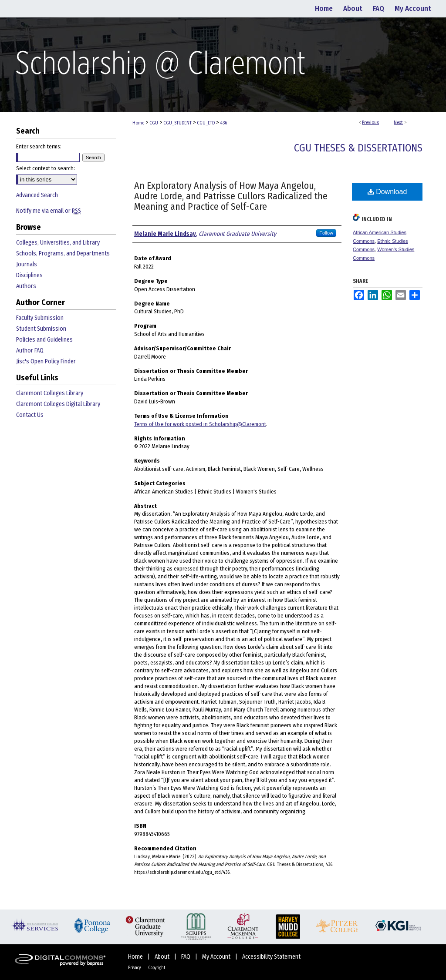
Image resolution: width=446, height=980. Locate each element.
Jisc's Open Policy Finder (46, 361)
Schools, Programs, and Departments (63, 253)
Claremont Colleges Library (50, 393)
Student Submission (41, 329)
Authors (26, 286)
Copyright (157, 968)
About (163, 957)
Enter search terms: (39, 146)
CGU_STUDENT (177, 123)
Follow (326, 233)
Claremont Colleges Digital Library (58, 404)
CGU (154, 123)
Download (387, 192)
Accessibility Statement (271, 957)
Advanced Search (37, 195)
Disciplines (29, 275)
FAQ (186, 957)
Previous (370, 122)
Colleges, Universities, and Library (58, 243)
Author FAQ (30, 351)
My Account (217, 957)
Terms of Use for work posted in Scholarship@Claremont (200, 424)
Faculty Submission (40, 318)
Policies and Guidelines (44, 340)
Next (398, 122)
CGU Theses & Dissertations (358, 148)
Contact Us (30, 415)
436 (223, 123)
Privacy (135, 968)
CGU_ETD (206, 123)
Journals (27, 264)
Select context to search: (46, 168)
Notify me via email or (49, 211)
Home (138, 123)
